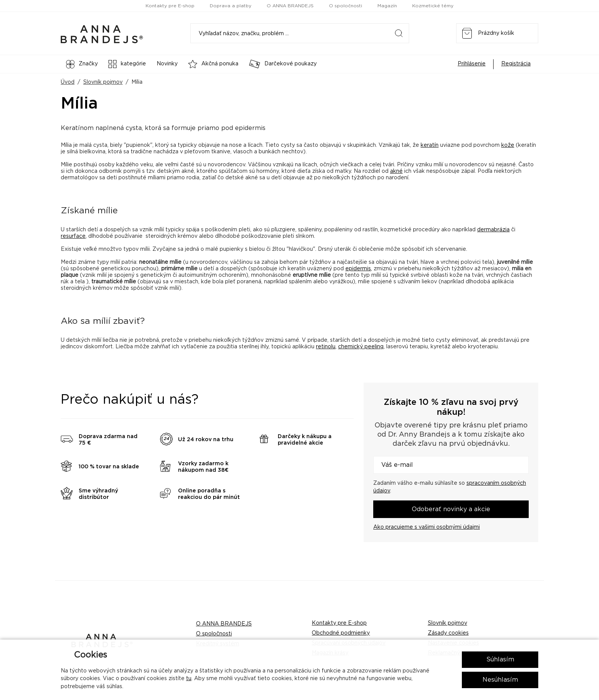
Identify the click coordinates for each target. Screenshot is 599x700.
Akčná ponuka (213, 64)
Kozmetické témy (433, 6)
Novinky (167, 64)
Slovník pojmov (103, 82)
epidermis (358, 269)
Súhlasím (500, 659)
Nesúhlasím (500, 680)
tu (189, 679)
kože (508, 145)
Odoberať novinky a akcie (451, 509)
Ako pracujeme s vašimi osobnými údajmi (427, 527)
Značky (82, 64)
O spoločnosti (346, 6)
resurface (73, 236)
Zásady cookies (448, 633)
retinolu (326, 347)
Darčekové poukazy (283, 64)
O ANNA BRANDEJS (290, 6)
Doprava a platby (231, 6)
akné (396, 171)
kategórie (127, 64)
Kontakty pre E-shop (170, 6)
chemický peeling (361, 347)
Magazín (387, 6)
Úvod (68, 82)
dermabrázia (493, 230)
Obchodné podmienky (341, 633)
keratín (430, 145)
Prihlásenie (472, 64)
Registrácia (516, 64)
